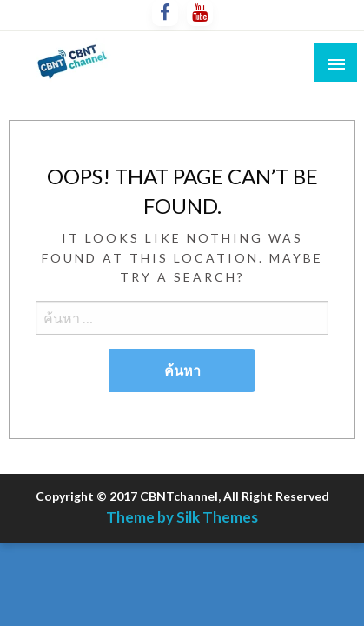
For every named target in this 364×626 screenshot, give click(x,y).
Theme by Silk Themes (182, 517)
